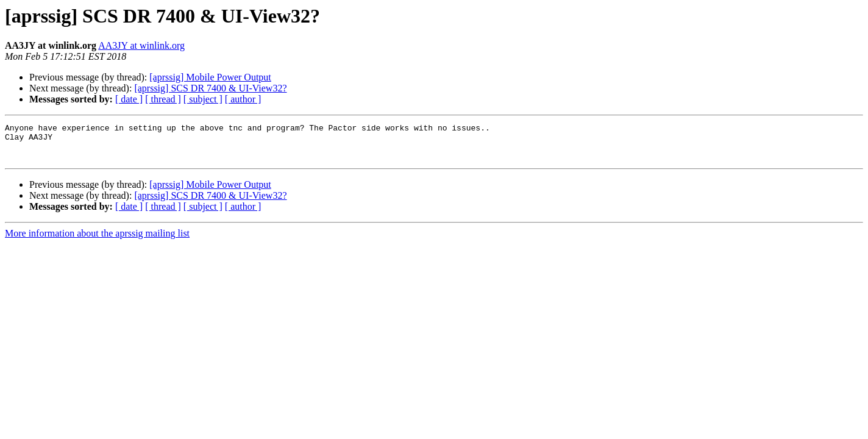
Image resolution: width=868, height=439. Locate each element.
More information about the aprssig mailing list (97, 241)
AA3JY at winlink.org (141, 45)
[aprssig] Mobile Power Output (210, 77)
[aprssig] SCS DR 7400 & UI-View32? (210, 88)
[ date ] (129, 99)
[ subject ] (203, 99)
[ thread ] (163, 99)
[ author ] (243, 99)
